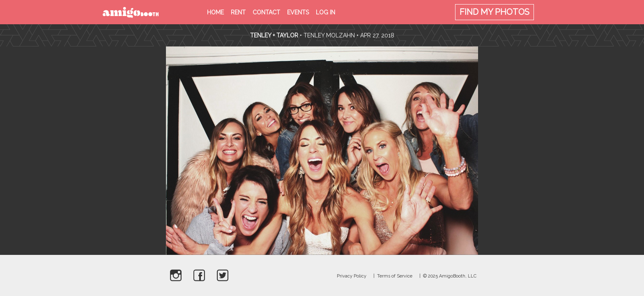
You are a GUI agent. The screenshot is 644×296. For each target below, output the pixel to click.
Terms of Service (395, 276)
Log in (325, 12)
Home (215, 12)
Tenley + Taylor (274, 35)
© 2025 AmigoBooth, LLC (450, 276)
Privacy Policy (352, 276)
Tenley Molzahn (329, 35)
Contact (266, 12)
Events (298, 12)
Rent (238, 12)
